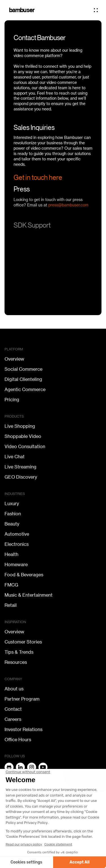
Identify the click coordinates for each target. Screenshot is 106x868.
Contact (13, 709)
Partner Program (22, 699)
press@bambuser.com (68, 208)
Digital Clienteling (23, 380)
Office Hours (18, 740)
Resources (16, 662)
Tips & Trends (19, 652)
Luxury (12, 504)
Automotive (17, 534)
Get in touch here (38, 177)
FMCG (11, 585)
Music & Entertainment (29, 595)
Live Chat (15, 457)
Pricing (12, 400)
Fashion (13, 514)
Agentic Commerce (25, 390)
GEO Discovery (21, 477)
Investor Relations (23, 730)
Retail (11, 605)
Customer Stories (23, 642)
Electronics (17, 544)
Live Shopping (20, 426)
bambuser (22, 10)
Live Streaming (20, 467)
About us (14, 689)
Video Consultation (25, 447)
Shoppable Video (23, 437)
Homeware (16, 565)
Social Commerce (23, 369)
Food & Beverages (24, 575)
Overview (14, 359)
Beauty (12, 524)
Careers (13, 719)
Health (11, 555)
